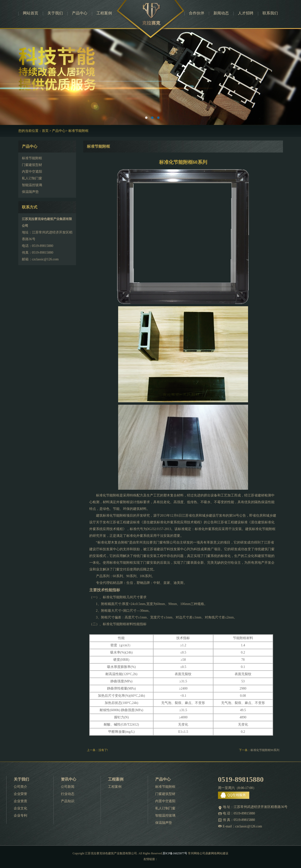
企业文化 (20, 808)
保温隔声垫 (164, 823)
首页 (45, 131)
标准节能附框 (78, 131)
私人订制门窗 (165, 808)
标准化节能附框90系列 (265, 750)
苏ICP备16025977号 (175, 853)
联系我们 (270, 13)
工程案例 (104, 13)
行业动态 (68, 794)
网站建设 (223, 853)
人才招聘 (246, 13)
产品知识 (68, 801)
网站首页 (31, 13)
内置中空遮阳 (165, 801)
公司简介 (20, 787)
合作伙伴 (197, 13)
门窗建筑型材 (165, 794)
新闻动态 (221, 13)
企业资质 (20, 801)
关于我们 (55, 13)
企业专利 (20, 816)
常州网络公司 (197, 853)
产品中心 (80, 13)
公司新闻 (68, 787)
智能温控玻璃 (165, 816)
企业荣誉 (20, 794)
